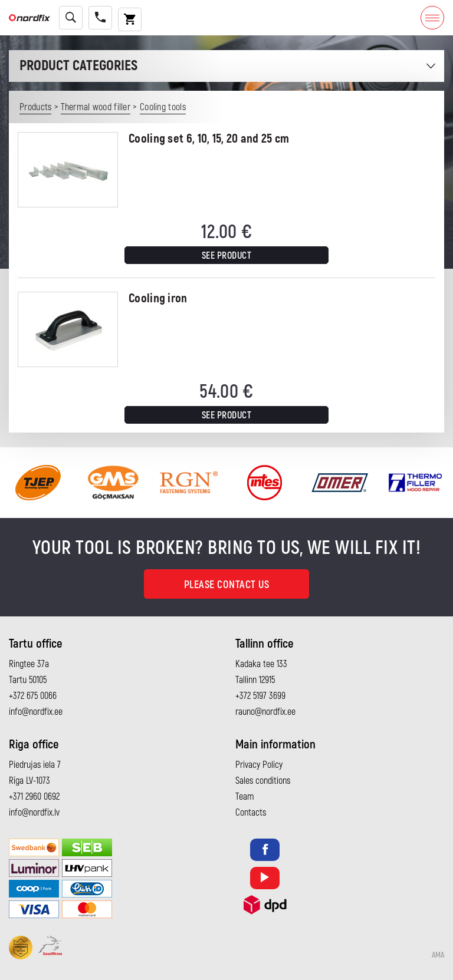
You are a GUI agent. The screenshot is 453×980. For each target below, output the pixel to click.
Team (245, 797)
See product (227, 256)
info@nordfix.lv (34, 813)
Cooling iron (158, 298)
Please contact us (227, 585)
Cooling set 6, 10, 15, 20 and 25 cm (209, 139)
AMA (438, 955)
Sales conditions (263, 781)
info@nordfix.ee (36, 712)
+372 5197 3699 (260, 696)
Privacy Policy (259, 765)
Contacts (251, 813)
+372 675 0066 (33, 696)
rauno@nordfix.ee (265, 712)
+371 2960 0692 (34, 797)
